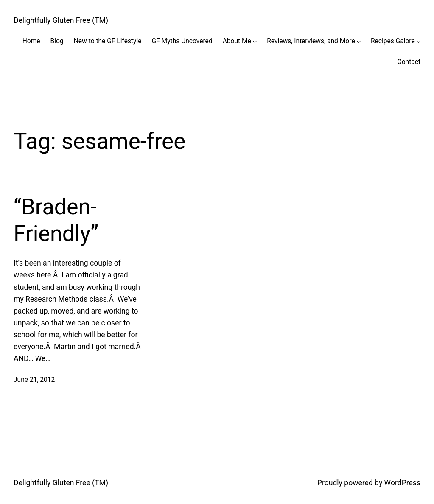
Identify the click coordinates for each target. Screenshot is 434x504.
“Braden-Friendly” (56, 220)
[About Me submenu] (255, 41)
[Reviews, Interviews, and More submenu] (359, 41)
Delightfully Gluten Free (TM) (61, 20)
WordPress (402, 483)
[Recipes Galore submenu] (419, 41)
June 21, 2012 (34, 380)
